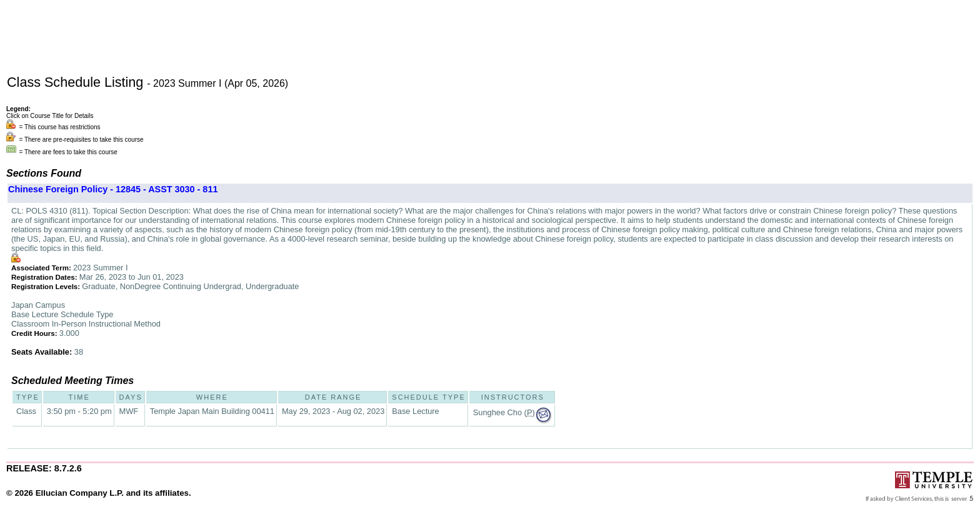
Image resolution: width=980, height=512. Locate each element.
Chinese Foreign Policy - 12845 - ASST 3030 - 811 (113, 189)
